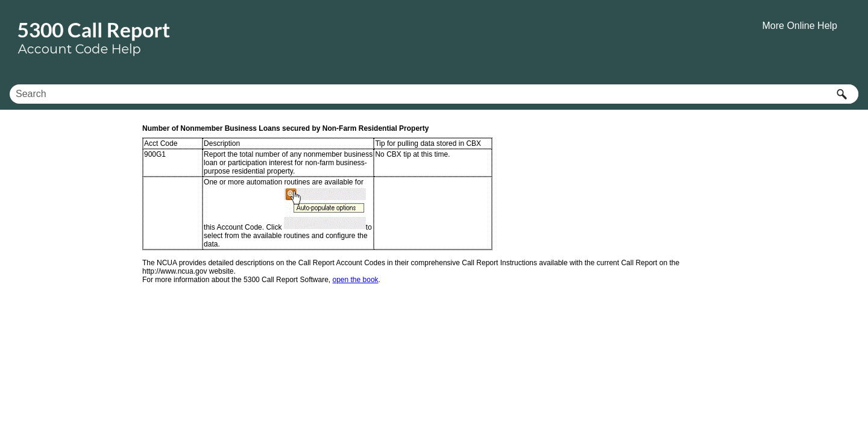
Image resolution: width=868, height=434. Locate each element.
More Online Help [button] (800, 26)
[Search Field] (434, 94)
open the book (356, 280)
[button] (841, 94)
